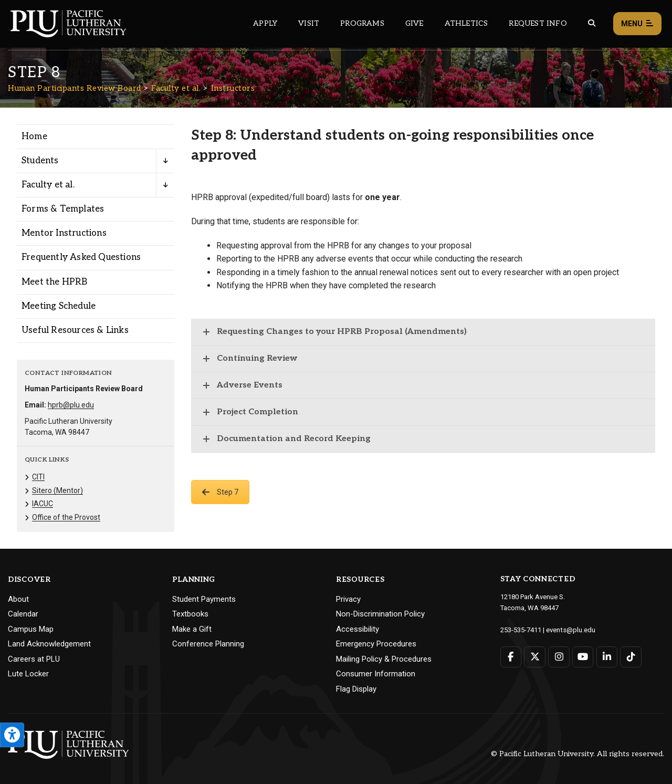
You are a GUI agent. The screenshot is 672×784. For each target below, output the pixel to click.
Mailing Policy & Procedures (384, 659)
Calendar (23, 614)
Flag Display (356, 689)
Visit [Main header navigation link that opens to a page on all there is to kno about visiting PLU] (309, 23)
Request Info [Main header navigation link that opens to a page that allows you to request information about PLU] (538, 23)
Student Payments (204, 599)
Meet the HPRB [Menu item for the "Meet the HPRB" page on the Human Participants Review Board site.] (55, 282)
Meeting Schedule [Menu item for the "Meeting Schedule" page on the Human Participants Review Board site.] (59, 306)
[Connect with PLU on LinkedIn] (607, 656)
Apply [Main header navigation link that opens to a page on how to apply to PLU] (265, 23)
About (18, 599)
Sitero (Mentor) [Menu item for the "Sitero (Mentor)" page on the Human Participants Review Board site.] (57, 490)
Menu (637, 24)
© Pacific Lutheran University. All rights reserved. (577, 754)
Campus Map (31, 629)
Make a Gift (192, 629)
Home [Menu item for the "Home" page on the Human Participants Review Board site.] (34, 137)
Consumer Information (376, 674)
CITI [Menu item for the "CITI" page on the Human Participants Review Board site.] (38, 477)
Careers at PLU (34, 659)
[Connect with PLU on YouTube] (582, 656)
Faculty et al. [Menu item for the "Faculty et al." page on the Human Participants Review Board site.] (48, 185)
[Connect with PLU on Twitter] (535, 656)
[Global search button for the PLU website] (592, 23)
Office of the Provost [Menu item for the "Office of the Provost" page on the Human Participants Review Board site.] (66, 517)
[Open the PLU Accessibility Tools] (12, 735)
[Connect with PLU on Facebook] (511, 656)
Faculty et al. (176, 88)
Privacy (348, 599)
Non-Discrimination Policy (380, 614)
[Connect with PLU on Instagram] (559, 656)
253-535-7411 (521, 629)
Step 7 (220, 492)
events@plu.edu (570, 629)
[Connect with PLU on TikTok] (630, 656)
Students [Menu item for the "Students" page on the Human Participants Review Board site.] (40, 161)
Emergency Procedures (376, 644)
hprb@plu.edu (71, 405)
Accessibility (358, 629)
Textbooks (190, 614)
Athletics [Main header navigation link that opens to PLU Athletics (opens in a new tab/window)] (466, 23)
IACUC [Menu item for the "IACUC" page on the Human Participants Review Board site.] (43, 504)
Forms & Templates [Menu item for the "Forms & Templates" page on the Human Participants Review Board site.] (63, 209)
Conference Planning (208, 644)
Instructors (233, 88)
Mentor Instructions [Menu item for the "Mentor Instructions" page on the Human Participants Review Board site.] (64, 233)
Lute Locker (28, 674)
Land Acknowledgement (49, 644)
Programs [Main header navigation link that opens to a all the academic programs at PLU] (362, 23)
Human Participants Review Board (75, 88)
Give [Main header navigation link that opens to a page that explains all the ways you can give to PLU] (414, 23)
